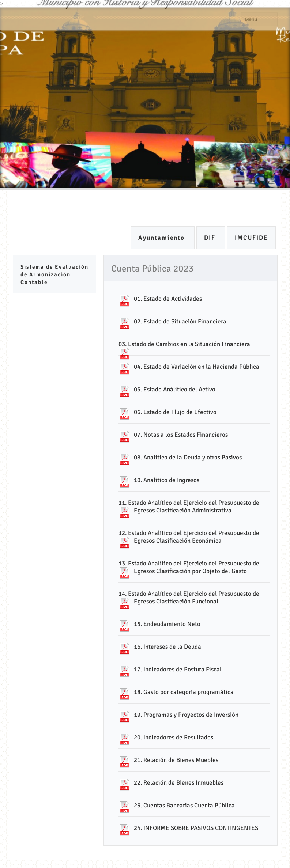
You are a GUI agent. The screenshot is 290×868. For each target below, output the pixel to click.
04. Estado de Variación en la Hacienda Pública (197, 367)
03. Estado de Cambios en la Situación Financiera (184, 344)
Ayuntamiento (163, 238)
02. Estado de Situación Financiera (180, 321)
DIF (211, 238)
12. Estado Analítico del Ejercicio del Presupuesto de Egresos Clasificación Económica (189, 537)
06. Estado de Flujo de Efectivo (175, 412)
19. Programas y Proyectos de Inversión (186, 715)
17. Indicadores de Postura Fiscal (178, 669)
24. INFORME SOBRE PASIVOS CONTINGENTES (196, 828)
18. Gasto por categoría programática (184, 692)
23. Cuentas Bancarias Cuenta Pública (184, 805)
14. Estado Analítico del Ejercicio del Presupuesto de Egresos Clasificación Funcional (189, 598)
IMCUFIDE (251, 238)
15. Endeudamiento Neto (167, 624)
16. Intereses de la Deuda (167, 647)
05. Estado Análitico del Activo (175, 389)
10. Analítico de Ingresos (167, 480)
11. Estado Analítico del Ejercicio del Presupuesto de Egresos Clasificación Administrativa (189, 507)
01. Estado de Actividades (168, 299)
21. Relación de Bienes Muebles (176, 760)
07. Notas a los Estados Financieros (181, 435)
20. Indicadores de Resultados (174, 737)
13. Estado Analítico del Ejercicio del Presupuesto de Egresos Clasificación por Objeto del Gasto (189, 567)
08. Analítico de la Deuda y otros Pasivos (188, 457)
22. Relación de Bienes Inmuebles (179, 783)
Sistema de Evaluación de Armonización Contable (54, 274)
